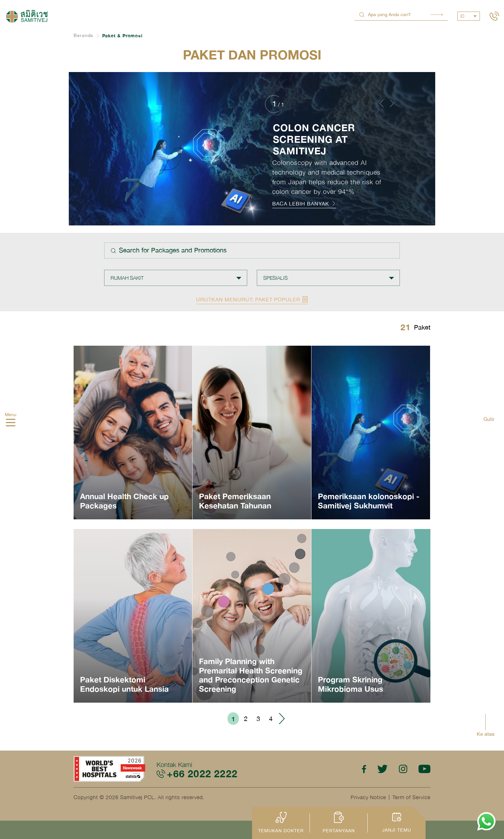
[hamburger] (11, 423)
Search (437, 15)
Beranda (83, 35)
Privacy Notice (368, 797)
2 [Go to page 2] (246, 719)
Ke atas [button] (486, 734)
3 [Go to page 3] (258, 719)
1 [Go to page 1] (233, 719)
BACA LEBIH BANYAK (304, 204)
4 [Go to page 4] (271, 719)
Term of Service (411, 797)
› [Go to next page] (282, 719)
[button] (382, 103)
